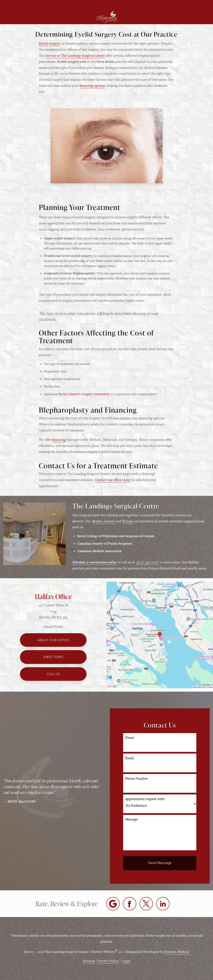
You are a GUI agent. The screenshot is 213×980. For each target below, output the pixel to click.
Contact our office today (113, 480)
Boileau (128, 521)
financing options (92, 86)
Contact (180, 5)
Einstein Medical (177, 952)
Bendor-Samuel (104, 521)
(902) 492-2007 (147, 562)
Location (81, 5)
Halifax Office (53, 596)
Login (126, 961)
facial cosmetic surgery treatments (84, 394)
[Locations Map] (160, 635)
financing (59, 440)
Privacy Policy (108, 961)
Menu (31, 5)
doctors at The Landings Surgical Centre (75, 56)
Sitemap (89, 961)
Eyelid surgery (49, 43)
